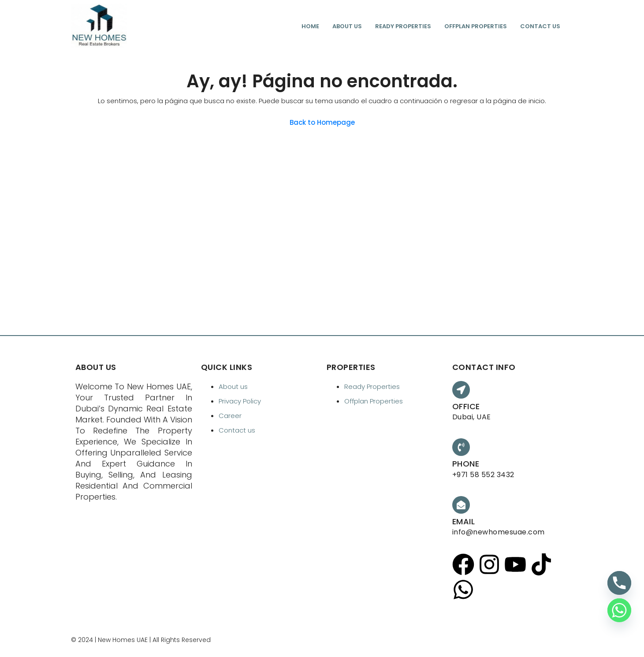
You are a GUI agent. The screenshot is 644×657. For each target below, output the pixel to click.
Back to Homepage (322, 122)
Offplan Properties (476, 26)
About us (347, 26)
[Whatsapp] (619, 610)
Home (310, 26)
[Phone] (619, 583)
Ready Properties (403, 26)
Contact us (540, 26)
